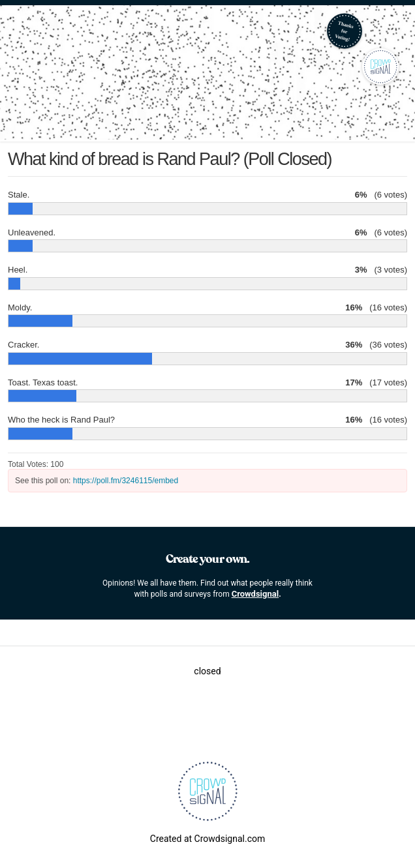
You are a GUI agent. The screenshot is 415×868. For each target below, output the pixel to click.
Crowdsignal (255, 594)
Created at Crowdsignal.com (207, 839)
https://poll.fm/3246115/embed (126, 481)
